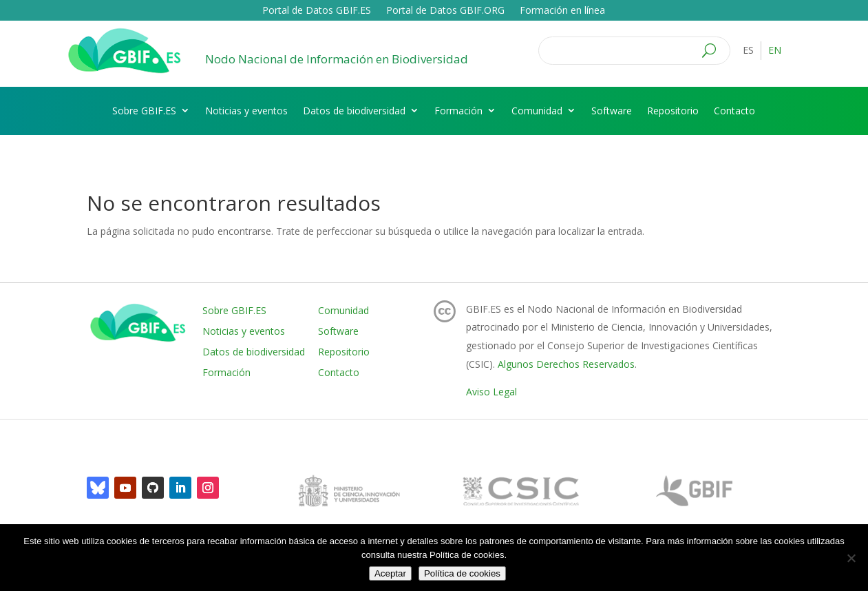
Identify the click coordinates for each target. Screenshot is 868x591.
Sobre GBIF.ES (144, 111)
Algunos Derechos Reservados (566, 364)
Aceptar (390, 573)
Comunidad (537, 111)
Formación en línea (562, 11)
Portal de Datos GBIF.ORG (445, 11)
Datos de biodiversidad (354, 111)
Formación (458, 111)
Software (612, 111)
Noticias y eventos (246, 111)
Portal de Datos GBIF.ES (317, 11)
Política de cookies (462, 573)
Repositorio (673, 111)
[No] (851, 558)
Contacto (734, 111)
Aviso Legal (491, 392)
